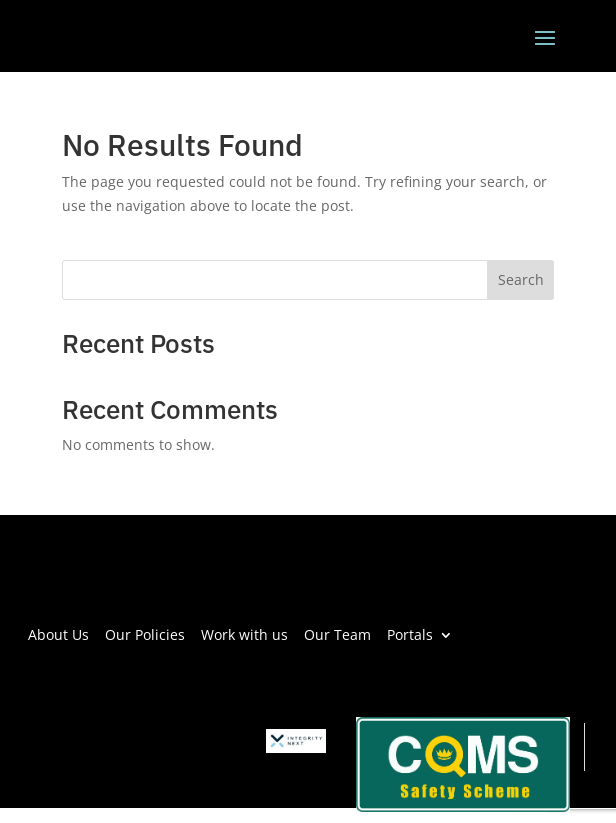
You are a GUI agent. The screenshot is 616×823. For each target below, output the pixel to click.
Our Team (337, 633)
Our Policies (145, 633)
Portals (410, 633)
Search (521, 279)
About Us (58, 633)
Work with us (244, 633)
